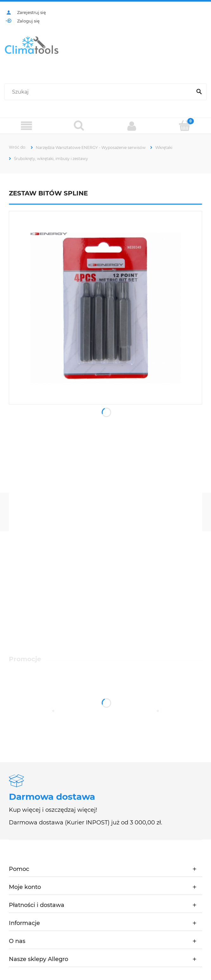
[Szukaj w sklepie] (100, 92)
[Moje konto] (132, 126)
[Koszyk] (185, 126)
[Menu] (26, 126)
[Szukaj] (199, 92)
